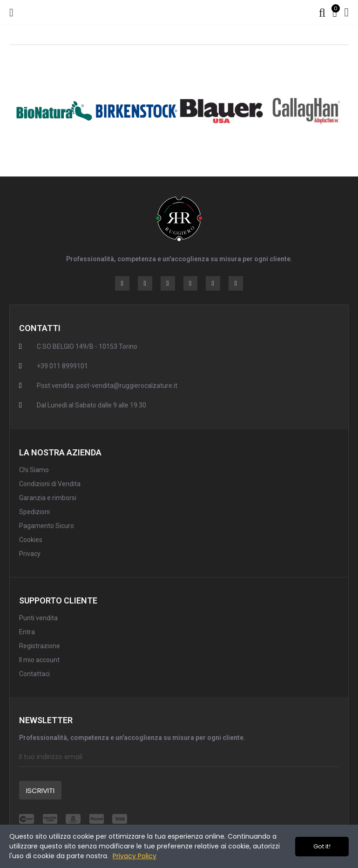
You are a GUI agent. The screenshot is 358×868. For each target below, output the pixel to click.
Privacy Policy (135, 856)
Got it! (322, 846)
